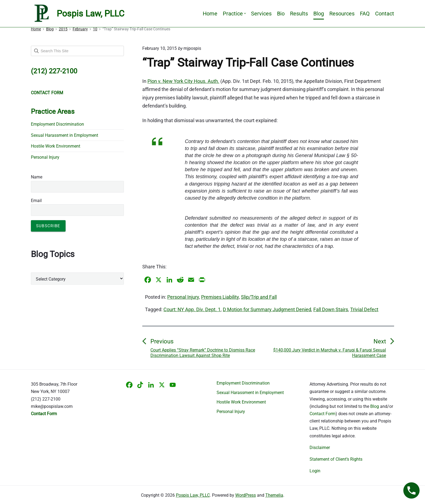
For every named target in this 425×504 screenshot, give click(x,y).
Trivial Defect (364, 309)
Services (261, 14)
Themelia (274, 495)
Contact (385, 14)
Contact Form (323, 414)
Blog (319, 14)
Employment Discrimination (57, 124)
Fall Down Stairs (331, 309)
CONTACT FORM (47, 93)
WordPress (246, 495)
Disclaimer (320, 448)
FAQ (365, 14)
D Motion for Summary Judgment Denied (267, 309)
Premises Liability (220, 297)
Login (315, 471)
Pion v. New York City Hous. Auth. (183, 81)
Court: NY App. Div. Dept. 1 (192, 309)
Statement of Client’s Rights (336, 459)
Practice (234, 14)
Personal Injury (183, 297)
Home (210, 14)
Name (37, 177)
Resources (342, 14)
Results (299, 14)
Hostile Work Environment (56, 146)
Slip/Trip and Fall (259, 297)
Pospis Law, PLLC (193, 495)
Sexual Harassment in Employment (65, 135)
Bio (281, 14)
